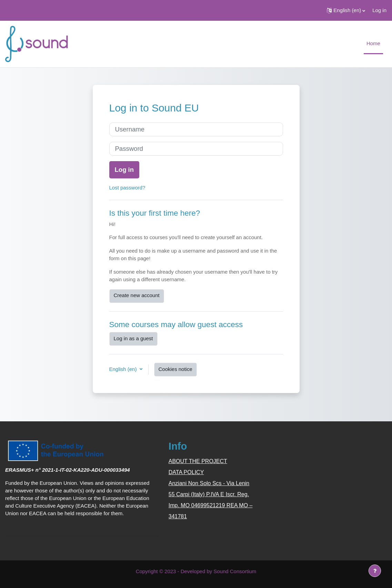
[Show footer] (375, 571)
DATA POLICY (186, 472)
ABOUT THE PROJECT (198, 461)
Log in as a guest (133, 338)
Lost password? (127, 188)
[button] (346, 10)
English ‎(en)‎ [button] (124, 369)
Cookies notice (175, 369)
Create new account (137, 295)
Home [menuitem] (373, 43)
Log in (379, 10)
